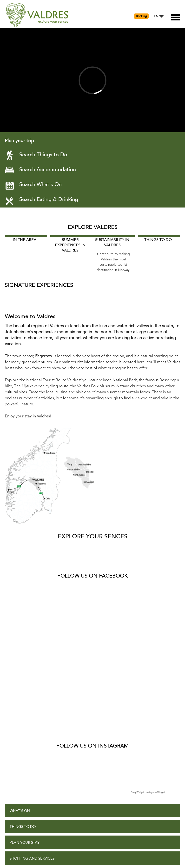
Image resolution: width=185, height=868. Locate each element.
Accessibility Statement (33, 795)
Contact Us (21, 827)
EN (156, 16)
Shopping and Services (32, 716)
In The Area (25, 240)
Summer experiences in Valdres (70, 245)
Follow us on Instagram (92, 603)
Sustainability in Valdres (112, 242)
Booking (141, 16)
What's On (20, 668)
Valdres (11, 587)
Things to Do (158, 240)
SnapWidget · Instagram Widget (148, 650)
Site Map (18, 811)
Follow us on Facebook (92, 576)
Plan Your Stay (25, 700)
